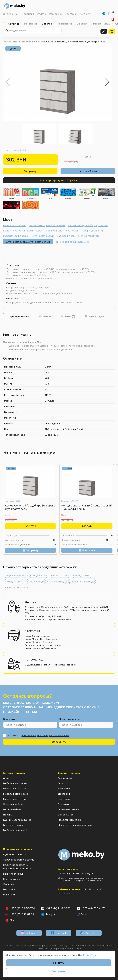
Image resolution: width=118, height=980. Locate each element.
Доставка (13, 265)
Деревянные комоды (82, 582)
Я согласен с (39, 735)
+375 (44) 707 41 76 (91, 908)
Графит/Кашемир (93, 231)
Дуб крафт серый (43, 236)
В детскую (83, 24)
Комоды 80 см (39, 575)
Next (107, 82)
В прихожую (65, 24)
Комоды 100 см (60, 575)
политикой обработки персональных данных (45, 735)
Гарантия (12, 298)
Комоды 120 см (14, 582)
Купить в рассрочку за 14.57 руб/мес (59, 180)
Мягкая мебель (102, 24)
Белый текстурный (15, 225)
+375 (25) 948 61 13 (20, 914)
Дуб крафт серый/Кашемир (73, 242)
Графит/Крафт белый (16, 236)
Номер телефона (70, 719)
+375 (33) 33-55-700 (113, 19)
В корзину (30, 171)
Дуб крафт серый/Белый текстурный (79, 236)
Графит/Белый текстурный (63, 231)
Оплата (11, 283)
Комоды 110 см (82, 575)
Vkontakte (89, 933)
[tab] (19, 317)
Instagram (29, 933)
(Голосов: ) (96, 889)
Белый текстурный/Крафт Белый (88, 225)
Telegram (49, 914)
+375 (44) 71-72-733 (113, 13)
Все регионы (66, 893)
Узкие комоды (57, 582)
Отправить (59, 742)
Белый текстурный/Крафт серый (23, 231)
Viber (82, 914)
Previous (8, 82)
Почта (11, 920)
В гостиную (31, 24)
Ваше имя (9, 719)
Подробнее (90, 955)
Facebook (59, 933)
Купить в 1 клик (88, 171)
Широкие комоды (16, 575)
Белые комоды (36, 582)
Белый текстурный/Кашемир (47, 225)
